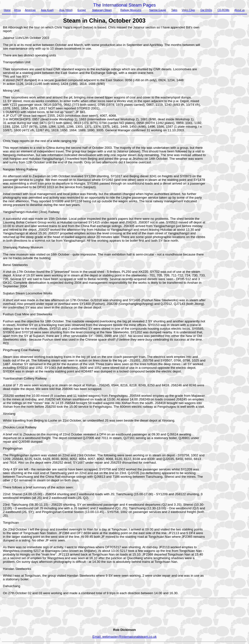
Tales (174, 10)
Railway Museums (131, 10)
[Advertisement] (227, 98)
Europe (82, 10)
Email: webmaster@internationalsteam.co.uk (124, 637)
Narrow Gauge (158, 10)
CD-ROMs (223, 10)
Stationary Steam (102, 10)
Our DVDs (206, 10)
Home (7, 10)
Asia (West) (66, 10)
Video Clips (188, 10)
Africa (17, 10)
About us (240, 10)
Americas (30, 10)
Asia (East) (47, 10)
